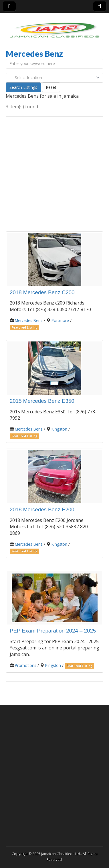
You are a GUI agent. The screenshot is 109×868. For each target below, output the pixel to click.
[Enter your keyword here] (54, 64)
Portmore (60, 320)
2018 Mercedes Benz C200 (42, 292)
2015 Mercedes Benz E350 (42, 401)
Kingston (59, 429)
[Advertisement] (54, 174)
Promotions (26, 665)
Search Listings (23, 87)
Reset (51, 87)
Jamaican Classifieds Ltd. (61, 854)
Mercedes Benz (29, 320)
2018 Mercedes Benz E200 (42, 509)
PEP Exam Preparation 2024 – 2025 (53, 631)
